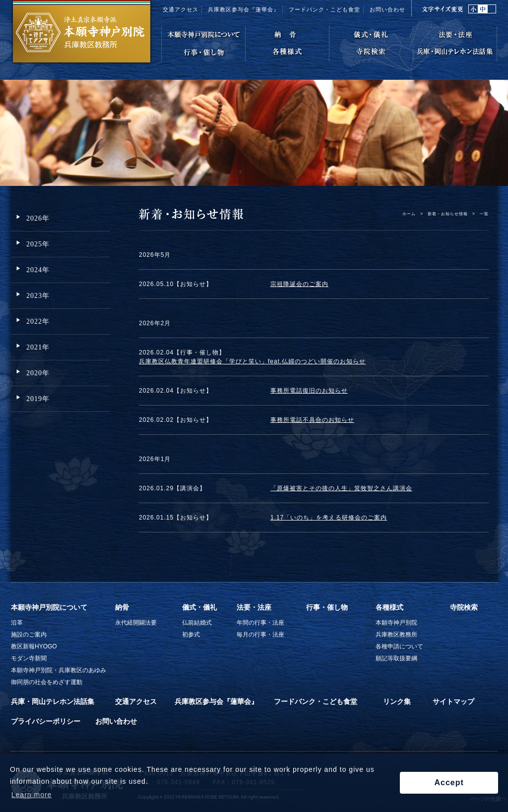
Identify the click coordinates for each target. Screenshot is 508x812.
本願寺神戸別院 (396, 623)
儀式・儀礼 (199, 607)
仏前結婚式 (197, 623)
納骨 (122, 607)
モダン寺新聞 (29, 658)
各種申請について (399, 646)
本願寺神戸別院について (49, 607)
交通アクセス (181, 9)
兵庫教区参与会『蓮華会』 (244, 9)
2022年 (38, 321)
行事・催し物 (327, 607)
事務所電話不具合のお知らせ (312, 420)
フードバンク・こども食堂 (316, 701)
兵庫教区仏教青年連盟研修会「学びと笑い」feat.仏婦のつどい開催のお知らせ (252, 361)
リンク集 (397, 701)
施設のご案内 (29, 635)
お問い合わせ (387, 9)
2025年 (38, 244)
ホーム (409, 214)
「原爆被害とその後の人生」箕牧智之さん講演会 (341, 488)
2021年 (38, 347)
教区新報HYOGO (34, 646)
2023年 (38, 296)
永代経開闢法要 (136, 623)
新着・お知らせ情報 (448, 214)
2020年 (38, 373)
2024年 (38, 270)
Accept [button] (449, 783)
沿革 (17, 623)
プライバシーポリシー (46, 721)
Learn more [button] (32, 795)
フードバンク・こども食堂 (324, 9)
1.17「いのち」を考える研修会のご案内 (329, 518)
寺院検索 (464, 607)
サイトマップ (453, 701)
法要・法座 (254, 607)
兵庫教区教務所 (396, 635)
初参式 (191, 635)
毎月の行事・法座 (260, 635)
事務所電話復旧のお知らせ (309, 391)
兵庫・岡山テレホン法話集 (53, 701)
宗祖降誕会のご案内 (299, 284)
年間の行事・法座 (260, 623)
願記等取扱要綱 (396, 658)
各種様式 (389, 607)
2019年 (38, 399)
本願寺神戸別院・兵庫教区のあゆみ (59, 670)
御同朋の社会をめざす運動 (47, 682)
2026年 (38, 218)
